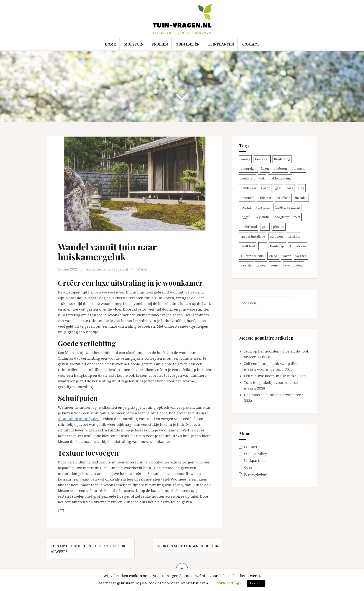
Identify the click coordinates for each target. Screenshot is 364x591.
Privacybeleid (256, 474)
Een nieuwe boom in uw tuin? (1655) (275, 376)
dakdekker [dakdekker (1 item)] (248, 188)
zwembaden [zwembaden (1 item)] (294, 265)
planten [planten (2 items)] (279, 227)
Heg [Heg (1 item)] (301, 188)
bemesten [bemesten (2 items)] (262, 159)
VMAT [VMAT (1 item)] (273, 256)
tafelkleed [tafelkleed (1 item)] (248, 246)
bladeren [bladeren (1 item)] (280, 169)
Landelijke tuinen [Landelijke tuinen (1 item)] (287, 207)
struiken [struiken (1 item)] (293, 236)
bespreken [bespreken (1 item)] (248, 169)
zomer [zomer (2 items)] (275, 265)
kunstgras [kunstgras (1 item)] (263, 207)
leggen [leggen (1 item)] (246, 217)
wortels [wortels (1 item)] (246, 265)
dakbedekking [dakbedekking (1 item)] (280, 178)
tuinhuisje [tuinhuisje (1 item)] (277, 246)
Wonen (142, 269)
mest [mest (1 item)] (297, 217)
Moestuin (134, 44)
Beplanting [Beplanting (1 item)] (282, 159)
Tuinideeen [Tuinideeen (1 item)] (298, 246)
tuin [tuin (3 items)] (263, 246)
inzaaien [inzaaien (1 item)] (301, 198)
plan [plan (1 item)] (265, 227)
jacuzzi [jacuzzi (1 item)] (246, 207)
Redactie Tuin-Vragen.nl (107, 269)
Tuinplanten (221, 44)
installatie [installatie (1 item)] (283, 198)
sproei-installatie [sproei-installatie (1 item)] (253, 236)
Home (110, 44)
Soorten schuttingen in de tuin (188, 546)
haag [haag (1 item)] (290, 188)
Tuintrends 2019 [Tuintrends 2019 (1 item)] (252, 256)
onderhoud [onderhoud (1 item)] (249, 227)
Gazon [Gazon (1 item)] (266, 188)
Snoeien (160, 44)
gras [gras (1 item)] (278, 188)
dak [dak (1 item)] (262, 178)
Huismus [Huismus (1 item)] (265, 198)
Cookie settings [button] (228, 583)
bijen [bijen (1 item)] (265, 169)
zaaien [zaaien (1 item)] (261, 265)
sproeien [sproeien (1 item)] (276, 236)
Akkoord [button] (256, 583)
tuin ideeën (188, 44)
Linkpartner (255, 460)
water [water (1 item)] (287, 256)
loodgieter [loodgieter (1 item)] (281, 217)
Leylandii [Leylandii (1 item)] (262, 217)
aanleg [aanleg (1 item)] (245, 159)
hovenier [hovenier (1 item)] (247, 198)
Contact (251, 44)
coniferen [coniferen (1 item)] (248, 178)
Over (248, 467)
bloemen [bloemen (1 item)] (298, 169)
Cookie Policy (255, 454)
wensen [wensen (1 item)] (301, 256)
